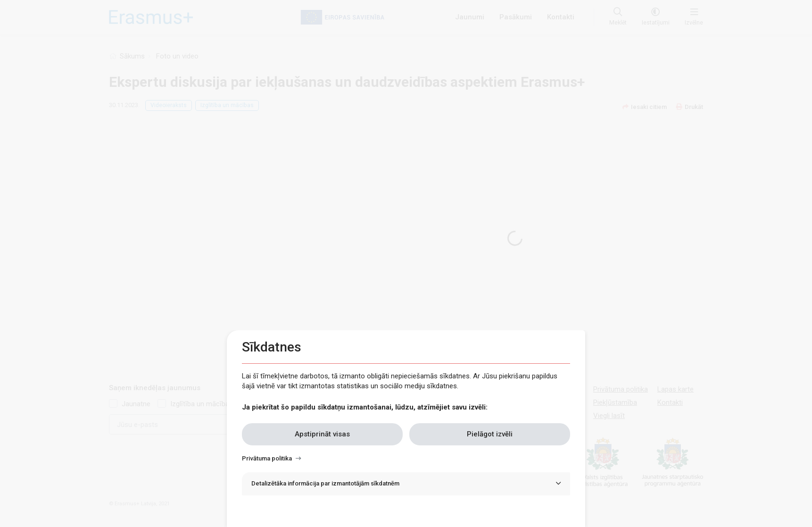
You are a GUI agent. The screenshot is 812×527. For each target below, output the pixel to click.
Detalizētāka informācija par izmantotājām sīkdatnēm (325, 483)
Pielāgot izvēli (490, 434)
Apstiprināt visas (322, 434)
